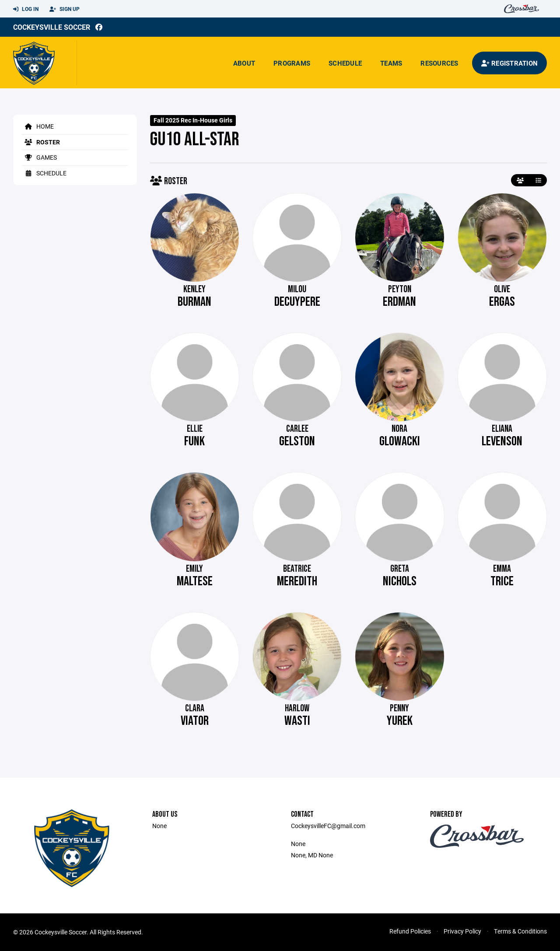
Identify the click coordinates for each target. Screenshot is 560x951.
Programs (292, 63)
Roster (41, 142)
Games (39, 157)
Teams (391, 63)
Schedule (345, 63)
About (244, 63)
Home (38, 126)
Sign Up (65, 9)
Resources (439, 63)
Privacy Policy (462, 931)
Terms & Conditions (520, 931)
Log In (26, 9)
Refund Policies (410, 931)
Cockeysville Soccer (52, 27)
